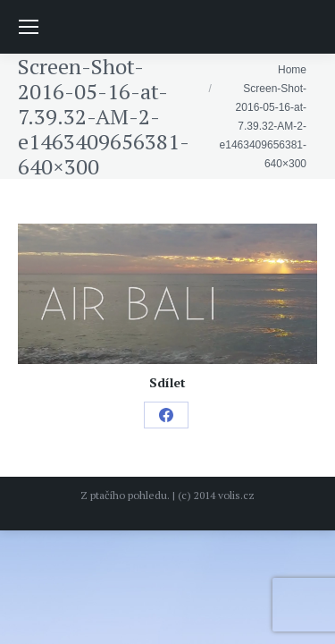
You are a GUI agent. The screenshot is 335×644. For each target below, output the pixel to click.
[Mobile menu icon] (29, 27)
